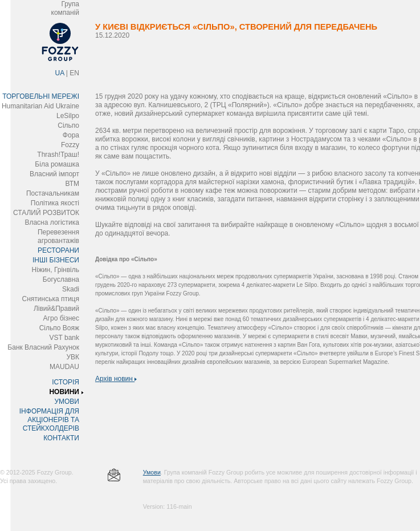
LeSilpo (68, 116)
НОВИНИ (64, 392)
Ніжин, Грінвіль (56, 270)
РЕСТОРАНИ (58, 250)
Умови (152, 472)
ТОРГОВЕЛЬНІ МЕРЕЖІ (41, 96)
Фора (71, 135)
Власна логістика (52, 222)
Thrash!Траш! (58, 155)
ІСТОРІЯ (66, 382)
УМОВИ (67, 402)
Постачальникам (53, 193)
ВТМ (72, 184)
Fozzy (70, 145)
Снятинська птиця (51, 299)
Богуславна (61, 279)
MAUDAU (64, 367)
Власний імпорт (54, 174)
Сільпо (68, 125)
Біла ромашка (57, 164)
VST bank (64, 338)
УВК (73, 357)
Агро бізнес (61, 318)
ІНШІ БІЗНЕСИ (56, 260)
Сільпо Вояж (59, 328)
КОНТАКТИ (61, 438)
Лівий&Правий (56, 309)
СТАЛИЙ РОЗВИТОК (46, 213)
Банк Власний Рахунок (43, 347)
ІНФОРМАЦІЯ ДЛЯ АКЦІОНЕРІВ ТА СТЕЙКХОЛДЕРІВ (49, 420)
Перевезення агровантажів (58, 236)
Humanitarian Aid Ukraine (40, 106)
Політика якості (55, 203)
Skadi (71, 289)
